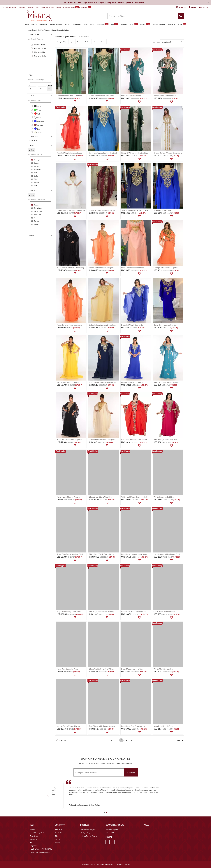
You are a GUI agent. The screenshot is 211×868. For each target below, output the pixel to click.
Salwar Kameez (56, 24)
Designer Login (86, 833)
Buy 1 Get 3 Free (99, 42)
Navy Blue (39, 121)
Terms (57, 839)
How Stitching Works (37, 833)
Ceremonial (38, 211)
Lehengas (43, 24)
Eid (114, 24)
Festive (37, 218)
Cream (38, 132)
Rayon (36, 182)
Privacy (58, 843)
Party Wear (38, 208)
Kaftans (87, 42)
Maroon (38, 125)
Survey (59, 8)
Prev (48, 795)
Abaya (79, 42)
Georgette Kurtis (40, 56)
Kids (86, 24)
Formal (37, 221)
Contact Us (59, 833)
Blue (37, 129)
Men (92, 24)
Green (38, 110)
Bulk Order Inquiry (69, 8)
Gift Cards (86, 8)
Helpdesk (33, 846)
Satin (36, 176)
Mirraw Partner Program (89, 836)
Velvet (36, 166)
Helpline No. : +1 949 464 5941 (41, 849)
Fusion (145, 24)
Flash (182, 24)
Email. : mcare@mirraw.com (40, 852)
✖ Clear (32, 150)
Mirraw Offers (111, 833)
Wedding (103, 24)
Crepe (36, 163)
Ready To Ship (61, 42)
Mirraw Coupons (112, 830)
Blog (57, 836)
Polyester (37, 169)
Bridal (36, 224)
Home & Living (159, 24)
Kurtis (68, 24)
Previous (62, 740)
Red (37, 114)
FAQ (32, 843)
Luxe (134, 24)
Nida (36, 173)
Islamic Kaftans (39, 45)
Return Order (50, 8)
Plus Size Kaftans (40, 48)
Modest (124, 24)
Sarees (34, 24)
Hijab (72, 42)
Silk (35, 179)
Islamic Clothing (40, 52)
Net (35, 186)
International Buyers (88, 830)
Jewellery (77, 24)
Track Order (40, 8)
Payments (33, 839)
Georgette (38, 160)
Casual (37, 205)
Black (37, 106)
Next (179, 740)
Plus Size (172, 24)
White (38, 117)
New (27, 24)
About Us (58, 830)
